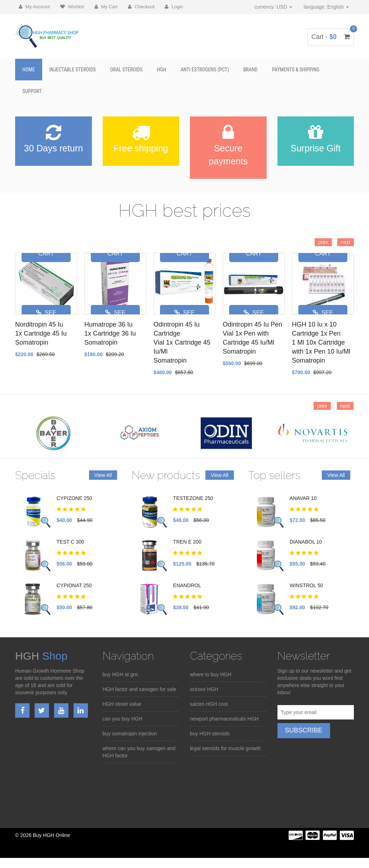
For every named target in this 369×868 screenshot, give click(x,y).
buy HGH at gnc (121, 674)
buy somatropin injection (130, 734)
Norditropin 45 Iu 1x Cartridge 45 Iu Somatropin (41, 333)
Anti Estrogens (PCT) (205, 70)
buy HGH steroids (210, 734)
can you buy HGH (123, 719)
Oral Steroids (126, 70)
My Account (34, 7)
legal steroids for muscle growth (225, 748)
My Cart (106, 7)
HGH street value (122, 704)
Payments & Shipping (296, 70)
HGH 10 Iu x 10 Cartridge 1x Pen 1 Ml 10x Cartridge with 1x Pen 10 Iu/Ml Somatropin (321, 342)
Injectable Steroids (73, 70)
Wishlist (72, 7)
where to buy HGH (211, 674)
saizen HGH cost (209, 704)
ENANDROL (187, 585)
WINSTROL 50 (306, 585)
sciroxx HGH (204, 689)
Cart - (331, 37)
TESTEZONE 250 (193, 498)
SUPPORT (32, 91)
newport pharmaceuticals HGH (224, 719)
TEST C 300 (70, 542)
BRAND (250, 70)
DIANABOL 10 (306, 542)
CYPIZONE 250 (74, 498)
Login (174, 7)
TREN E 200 (187, 542)
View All (103, 475)
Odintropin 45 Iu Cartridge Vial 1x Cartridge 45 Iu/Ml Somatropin (182, 342)
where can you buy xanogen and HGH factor (139, 752)
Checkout (141, 7)
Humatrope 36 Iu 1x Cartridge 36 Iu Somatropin (110, 333)
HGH (162, 70)
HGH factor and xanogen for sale (140, 689)
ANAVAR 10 (303, 498)
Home (29, 70)
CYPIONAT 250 (74, 585)
